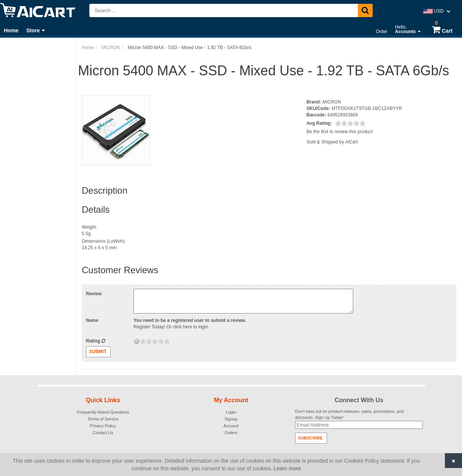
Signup (231, 419)
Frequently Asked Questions (103, 412)
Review (94, 294)
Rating (96, 341)
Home (11, 30)
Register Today (149, 327)
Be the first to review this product (340, 132)
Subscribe (310, 438)
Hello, (408, 29)
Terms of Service (103, 419)
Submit (98, 352)
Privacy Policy (103, 426)
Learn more (287, 468)
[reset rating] (137, 341)
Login (231, 412)
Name (92, 320)
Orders (231, 433)
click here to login (190, 327)
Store (36, 30)
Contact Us (103, 433)
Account (231, 426)
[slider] (350, 123)
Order (382, 32)
